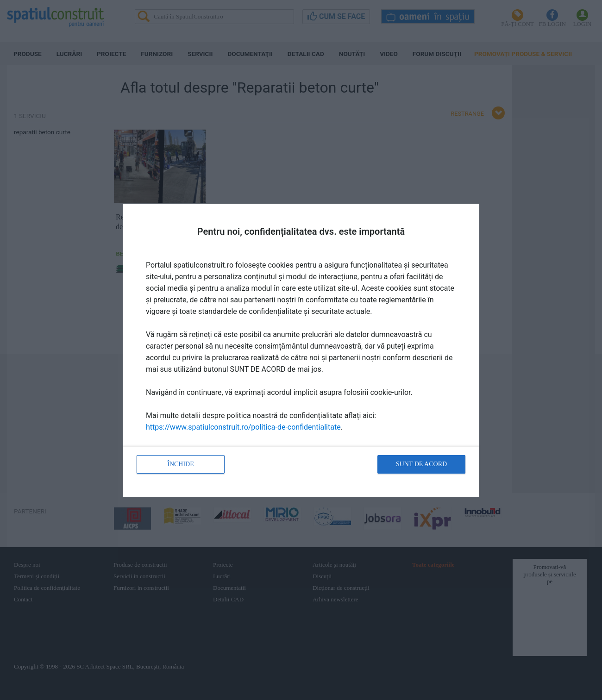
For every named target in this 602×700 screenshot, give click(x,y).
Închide (181, 464)
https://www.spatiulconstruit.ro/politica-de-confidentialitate (243, 427)
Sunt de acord (421, 464)
